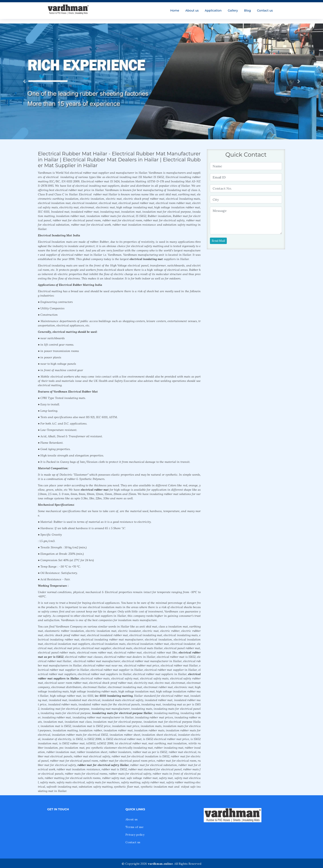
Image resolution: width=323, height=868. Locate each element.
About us (192, 11)
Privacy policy (135, 835)
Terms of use (135, 827)
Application (213, 11)
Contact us (265, 11)
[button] (24, 81)
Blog (248, 11)
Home (175, 11)
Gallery (233, 11)
